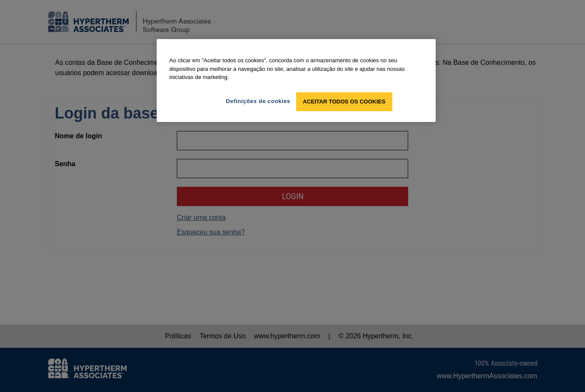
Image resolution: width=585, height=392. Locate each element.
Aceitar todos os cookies (344, 102)
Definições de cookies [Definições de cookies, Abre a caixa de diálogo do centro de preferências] (258, 101)
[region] (296, 81)
